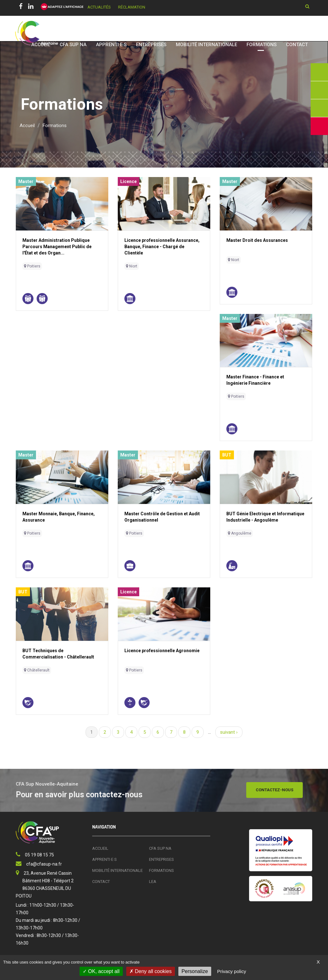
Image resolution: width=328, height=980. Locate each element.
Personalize (195, 971)
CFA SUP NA (73, 45)
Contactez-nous (274, 790)
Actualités (99, 7)
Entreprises (151, 45)
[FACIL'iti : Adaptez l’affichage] (60, 7)
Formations (262, 45)
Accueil (41, 45)
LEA (153, 882)
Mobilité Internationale (206, 45)
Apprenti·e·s (111, 45)
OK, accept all (101, 971)
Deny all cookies (151, 971)
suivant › (229, 732)
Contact (297, 45)
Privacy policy (232, 971)
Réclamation (132, 7)
